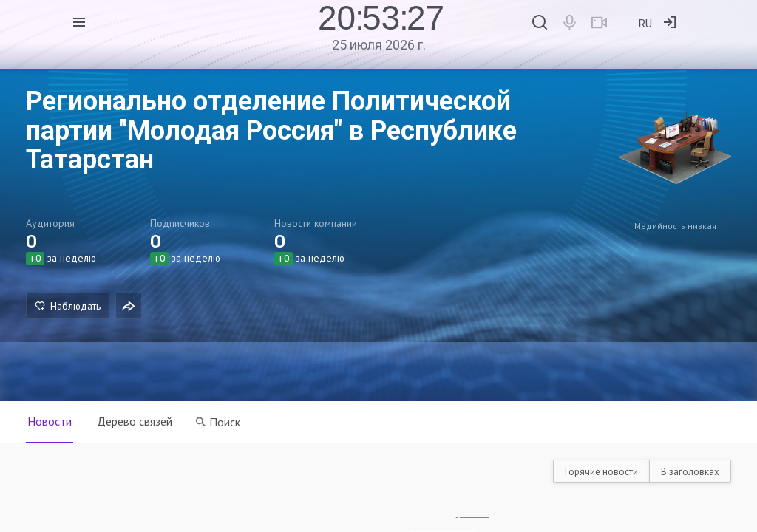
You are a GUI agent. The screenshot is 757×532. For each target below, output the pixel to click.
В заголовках (690, 472)
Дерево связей (136, 421)
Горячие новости (601, 472)
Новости (50, 421)
